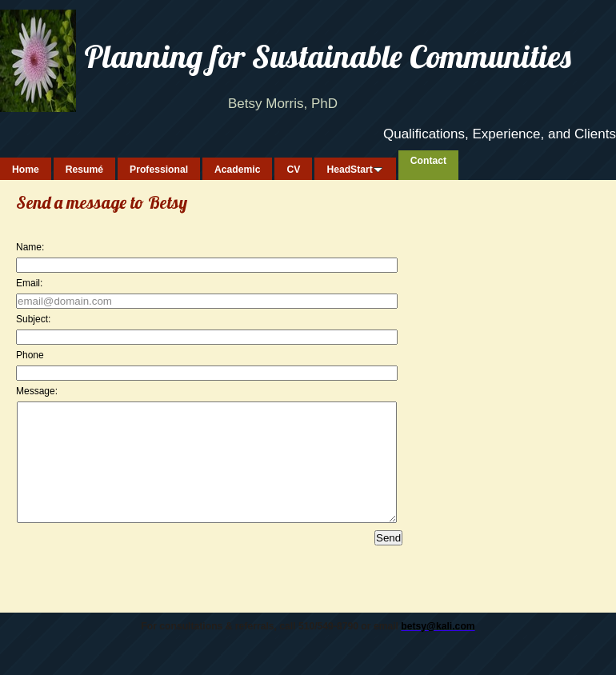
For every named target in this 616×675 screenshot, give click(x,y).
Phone (30, 355)
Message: (37, 391)
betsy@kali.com (438, 650)
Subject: (33, 319)
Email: (29, 283)
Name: (30, 247)
